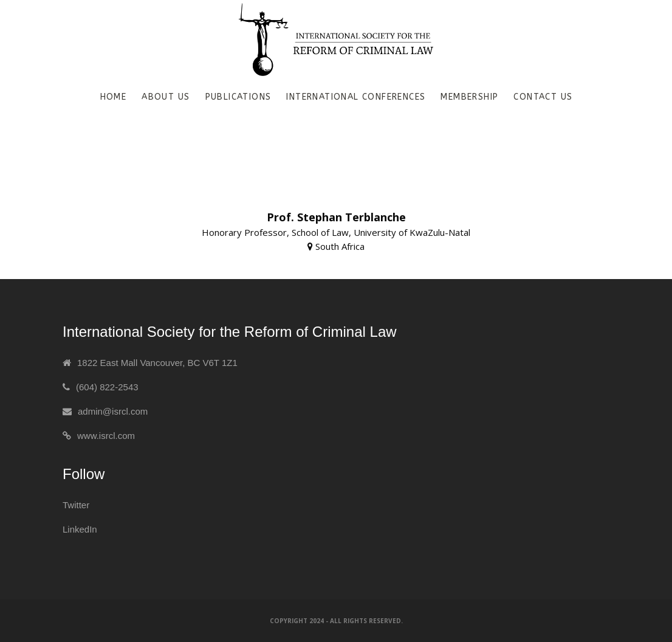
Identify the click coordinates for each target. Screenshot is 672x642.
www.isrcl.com (106, 436)
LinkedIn (80, 529)
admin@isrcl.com (113, 411)
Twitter (76, 505)
